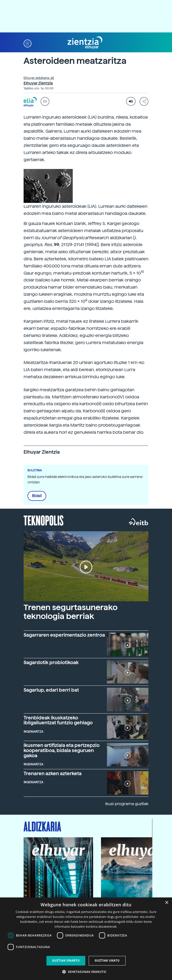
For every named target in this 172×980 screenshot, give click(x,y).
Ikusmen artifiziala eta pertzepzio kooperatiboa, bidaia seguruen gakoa (62, 750)
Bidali (37, 496)
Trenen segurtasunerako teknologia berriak (71, 612)
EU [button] (45, 101)
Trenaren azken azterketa (53, 774)
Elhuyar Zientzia (38, 83)
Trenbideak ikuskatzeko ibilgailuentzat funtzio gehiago (58, 720)
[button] (28, 43)
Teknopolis (44, 520)
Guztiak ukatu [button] (107, 960)
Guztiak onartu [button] (66, 960)
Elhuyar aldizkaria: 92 (39, 78)
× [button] (166, 903)
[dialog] (86, 939)
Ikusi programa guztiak (127, 804)
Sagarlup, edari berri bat (51, 690)
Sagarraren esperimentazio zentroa (64, 635)
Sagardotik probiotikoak (51, 663)
